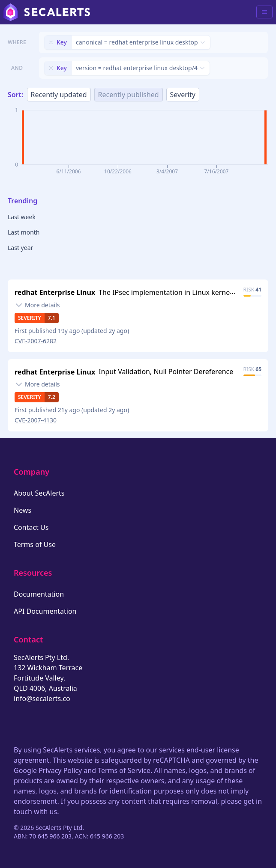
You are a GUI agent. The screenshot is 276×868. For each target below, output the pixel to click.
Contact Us (31, 527)
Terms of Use (35, 544)
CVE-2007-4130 (36, 420)
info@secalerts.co (42, 699)
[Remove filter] (51, 42)
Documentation (39, 594)
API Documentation (45, 611)
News (22, 510)
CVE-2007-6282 (36, 341)
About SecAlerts (39, 493)
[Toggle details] (37, 305)
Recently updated (59, 95)
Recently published (129, 95)
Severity (183, 95)
